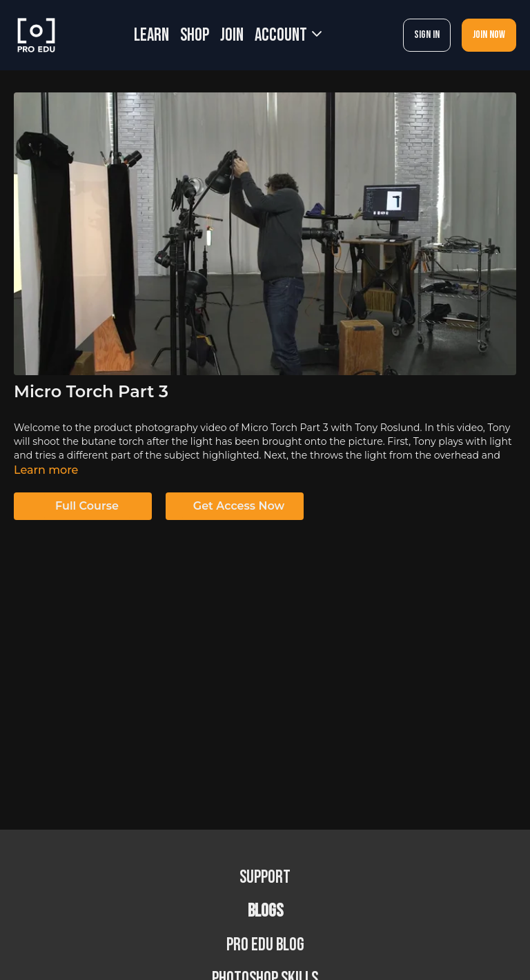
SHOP (195, 36)
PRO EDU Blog (265, 945)
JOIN (232, 36)
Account (288, 36)
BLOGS (265, 911)
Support (265, 878)
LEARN (151, 36)
